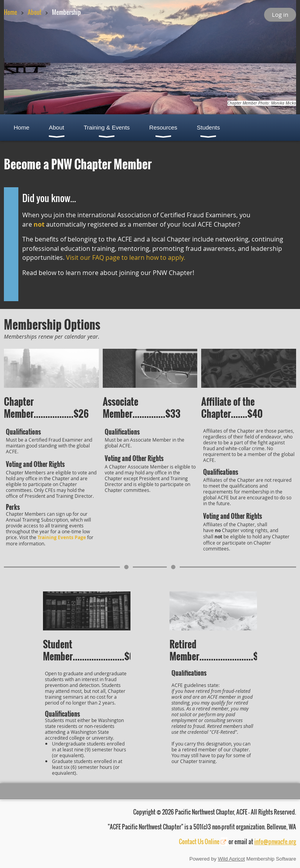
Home (11, 12)
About (35, 12)
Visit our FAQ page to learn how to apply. (126, 257)
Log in (280, 14)
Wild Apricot (231, 859)
